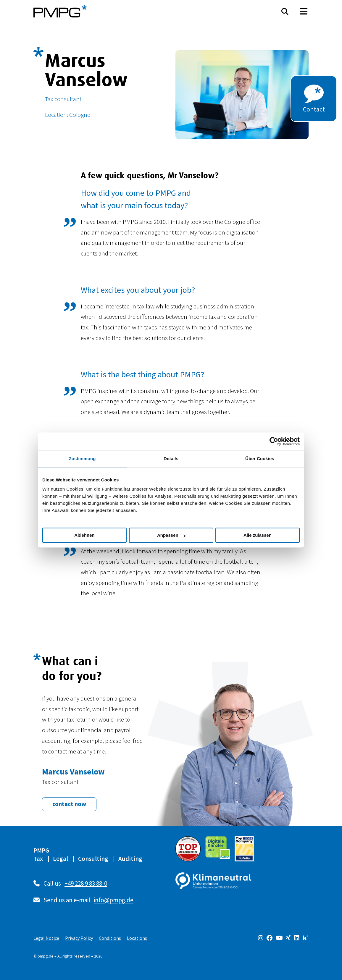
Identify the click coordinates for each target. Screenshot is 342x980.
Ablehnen (84, 535)
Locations (137, 938)
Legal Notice (46, 938)
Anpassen (171, 535)
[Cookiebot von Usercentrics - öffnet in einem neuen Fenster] (274, 441)
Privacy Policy (79, 938)
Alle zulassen (258, 535)
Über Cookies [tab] (260, 459)
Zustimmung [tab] (82, 459)
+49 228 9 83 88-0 (86, 883)
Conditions (110, 938)
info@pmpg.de (114, 900)
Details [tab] (171, 459)
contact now (69, 804)
